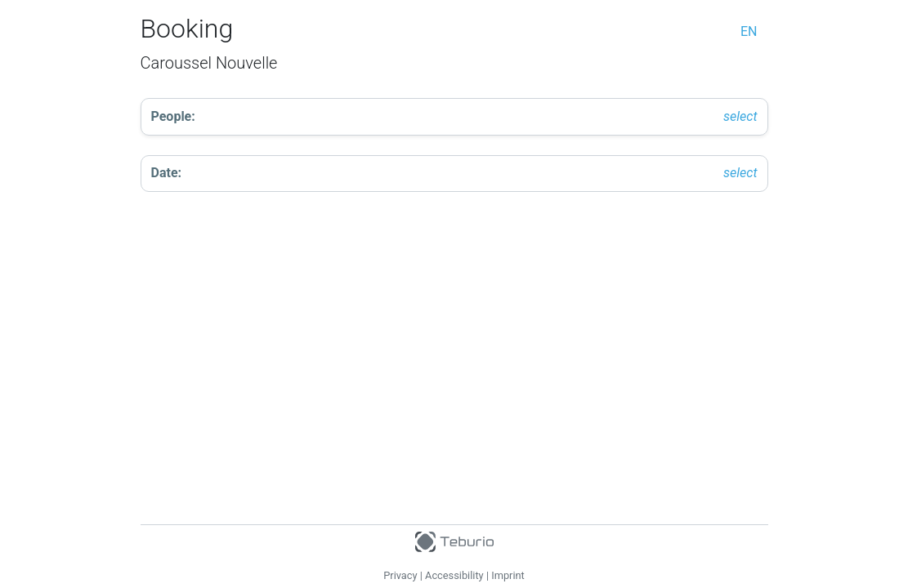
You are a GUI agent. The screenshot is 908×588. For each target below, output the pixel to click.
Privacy (400, 575)
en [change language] (749, 31)
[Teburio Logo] (454, 538)
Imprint (508, 575)
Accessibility (454, 575)
